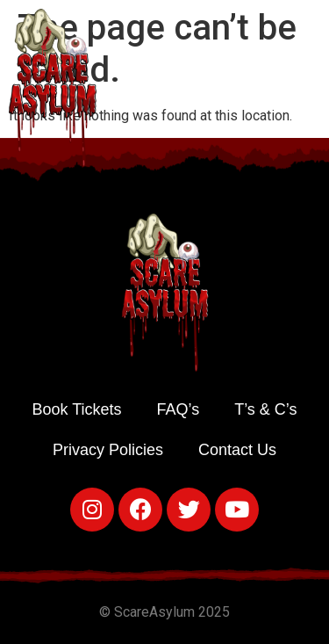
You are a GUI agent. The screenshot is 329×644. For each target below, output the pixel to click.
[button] (312, 84)
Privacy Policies (108, 450)
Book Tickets (76, 409)
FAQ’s (179, 409)
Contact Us (237, 450)
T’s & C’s (265, 409)
